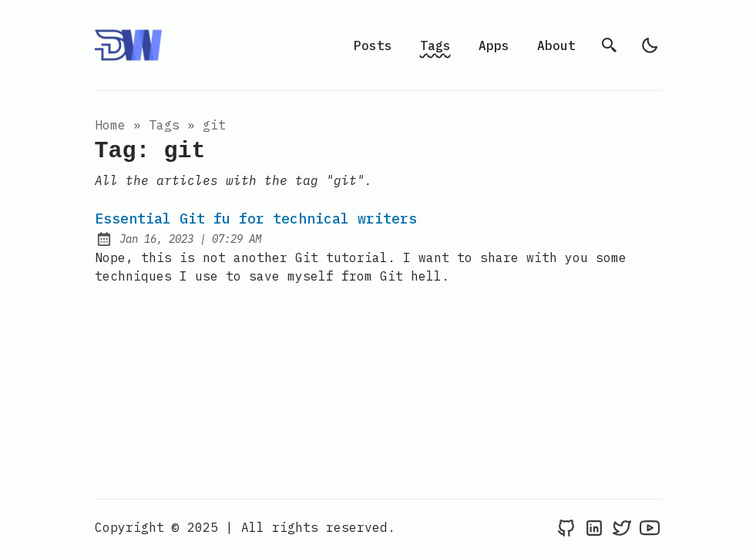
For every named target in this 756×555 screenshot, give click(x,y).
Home (110, 125)
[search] (610, 45)
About (556, 45)
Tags (435, 45)
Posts (373, 45)
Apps (494, 45)
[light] (650, 45)
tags (164, 125)
